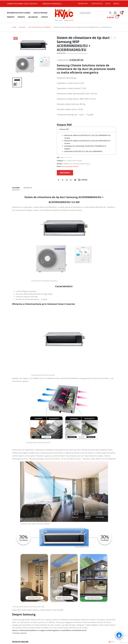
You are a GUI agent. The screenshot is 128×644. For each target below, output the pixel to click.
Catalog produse (40, 13)
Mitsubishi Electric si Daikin (19, 13)
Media (117, 4)
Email (75, 180)
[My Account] (115, 13)
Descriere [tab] (16, 188)
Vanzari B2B (97, 4)
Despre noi (83, 4)
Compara (84, 180)
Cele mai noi (33, 17)
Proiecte (21, 17)
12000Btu (66, 164)
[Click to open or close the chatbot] (119, 637)
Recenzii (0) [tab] (28, 188)
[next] (115, 38)
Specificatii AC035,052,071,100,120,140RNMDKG (83, 151)
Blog (108, 4)
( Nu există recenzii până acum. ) (78, 53)
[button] (109, 642)
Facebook (59, 180)
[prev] (112, 38)
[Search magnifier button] (110, 13)
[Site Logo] (64, 15)
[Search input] (94, 13)
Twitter (63, 180)
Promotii (11, 17)
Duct (71, 164)
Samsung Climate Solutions (82, 164)
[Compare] (121, 13)
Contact (45, 17)
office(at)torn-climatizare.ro (52, 4)
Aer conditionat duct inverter (73, 161)
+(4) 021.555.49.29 (31, 4)
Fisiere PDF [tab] (63, 129)
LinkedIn (67, 180)
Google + (71, 180)
